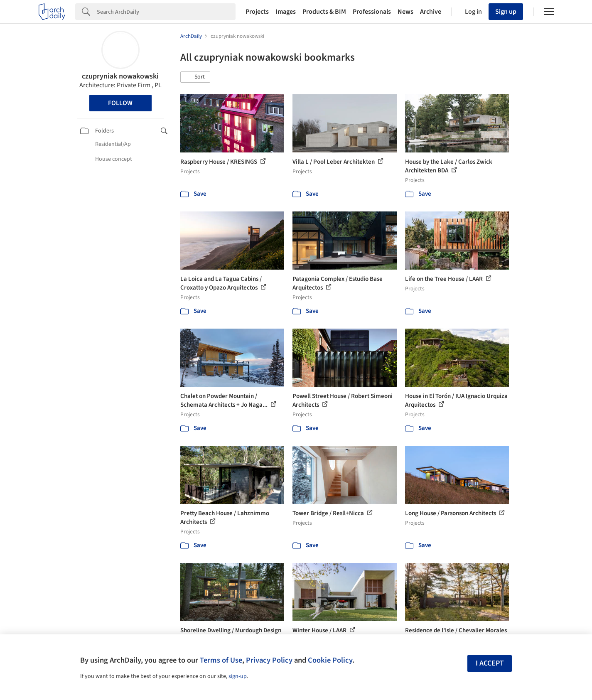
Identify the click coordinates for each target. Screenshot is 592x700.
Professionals (372, 12)
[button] (195, 77)
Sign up (506, 12)
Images (286, 12)
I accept (490, 663)
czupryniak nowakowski (120, 76)
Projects (257, 12)
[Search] (166, 12)
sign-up (238, 676)
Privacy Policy (269, 660)
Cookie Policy (330, 660)
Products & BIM (324, 12)
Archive (431, 12)
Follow (120, 103)
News (405, 12)
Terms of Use (221, 660)
